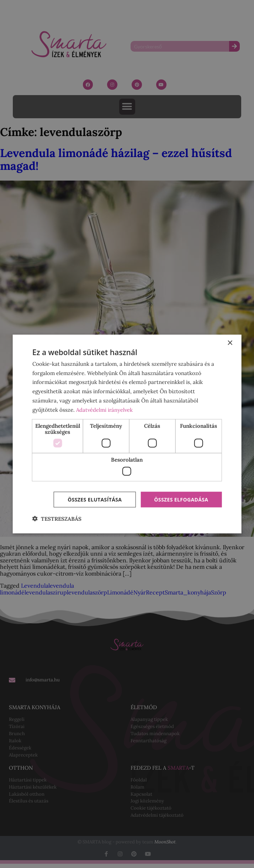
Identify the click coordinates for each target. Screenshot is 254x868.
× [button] (230, 343)
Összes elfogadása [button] (181, 499)
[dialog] (127, 434)
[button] (57, 519)
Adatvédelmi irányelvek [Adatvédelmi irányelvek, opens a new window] (105, 409)
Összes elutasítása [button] (94, 499)
